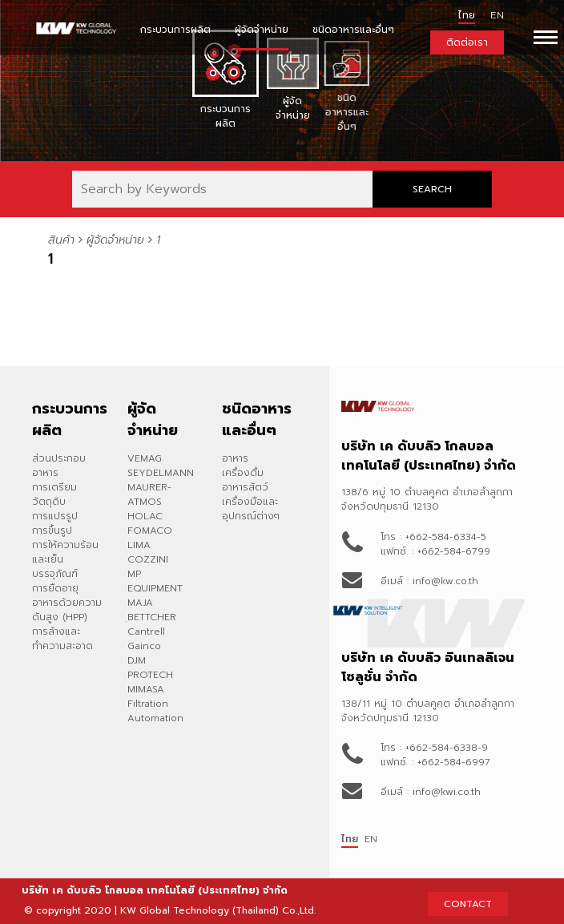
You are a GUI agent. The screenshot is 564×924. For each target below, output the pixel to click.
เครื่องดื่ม (243, 473)
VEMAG (145, 458)
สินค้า (61, 240)
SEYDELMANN (161, 473)
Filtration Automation (155, 711)
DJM (137, 660)
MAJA (140, 603)
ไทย (467, 15)
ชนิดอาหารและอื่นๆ (353, 30)
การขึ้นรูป (52, 531)
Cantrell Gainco (146, 639)
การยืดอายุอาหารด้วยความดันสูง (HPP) (67, 603)
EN (371, 839)
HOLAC (145, 516)
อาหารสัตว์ (245, 487)
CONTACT (468, 904)
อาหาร (235, 458)
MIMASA (146, 689)
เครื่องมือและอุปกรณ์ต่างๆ (251, 509)
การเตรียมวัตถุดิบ (54, 494)
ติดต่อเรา (467, 42)
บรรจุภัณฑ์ (55, 574)
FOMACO (150, 531)
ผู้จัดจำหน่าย (262, 30)
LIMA (139, 545)
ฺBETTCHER (152, 617)
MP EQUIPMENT (155, 581)
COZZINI (148, 559)
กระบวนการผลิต (175, 30)
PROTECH (150, 675)
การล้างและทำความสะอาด (62, 639)
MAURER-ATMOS (149, 494)
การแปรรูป (55, 516)
